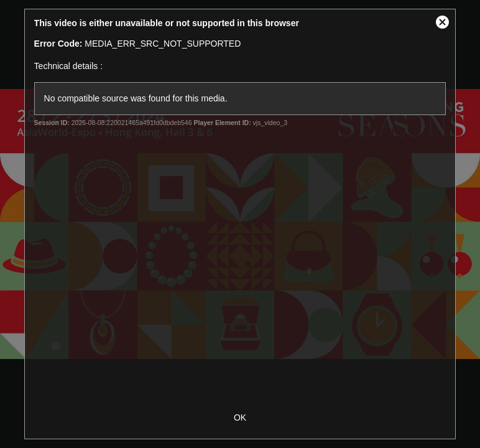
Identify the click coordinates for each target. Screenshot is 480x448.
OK (240, 418)
